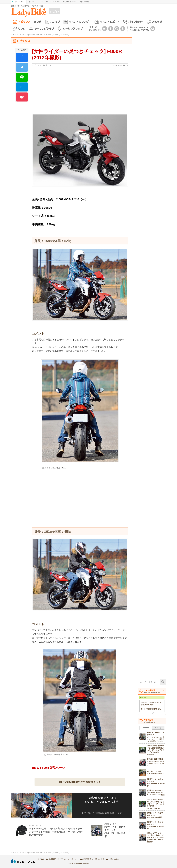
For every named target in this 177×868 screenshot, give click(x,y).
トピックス (24, 22)
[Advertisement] (80, 501)
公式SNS (95, 28)
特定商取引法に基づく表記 (93, 859)
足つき (38, 22)
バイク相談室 (136, 22)
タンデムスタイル (36, 2)
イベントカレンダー (80, 22)
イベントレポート (110, 22)
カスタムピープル (53, 2)
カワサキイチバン (70, 2)
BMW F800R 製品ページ (48, 768)
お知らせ (157, 22)
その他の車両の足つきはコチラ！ (82, 782)
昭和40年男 (84, 2)
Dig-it (42, 859)
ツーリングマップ (73, 29)
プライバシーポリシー (69, 859)
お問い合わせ (114, 859)
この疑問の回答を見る (152, 709)
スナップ (55, 22)
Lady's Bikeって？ (55, 11)
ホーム (14, 35)
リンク (22, 29)
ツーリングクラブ (44, 29)
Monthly (158, 728)
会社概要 (52, 859)
